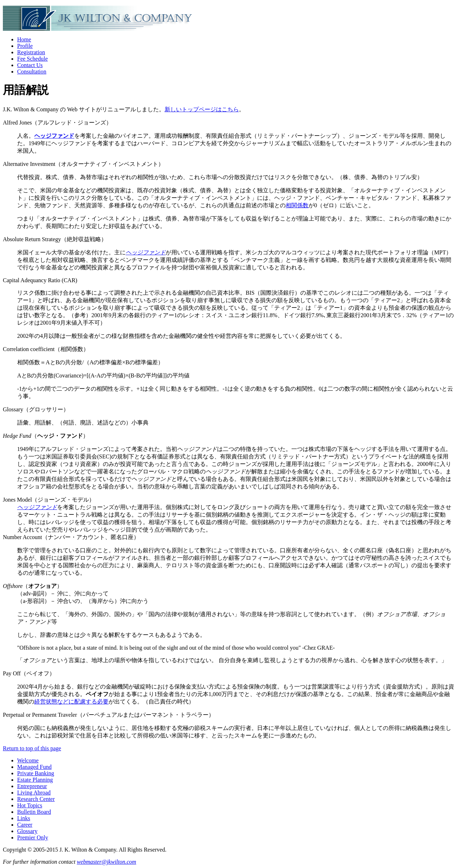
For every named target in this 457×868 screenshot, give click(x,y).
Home (24, 39)
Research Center (36, 799)
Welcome (28, 760)
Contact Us (30, 65)
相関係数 (297, 205)
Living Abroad (34, 793)
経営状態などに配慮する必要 (71, 702)
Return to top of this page (32, 748)
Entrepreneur (32, 786)
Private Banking (36, 773)
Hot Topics (30, 805)
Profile (25, 46)
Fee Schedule (32, 59)
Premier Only (33, 837)
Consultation (32, 72)
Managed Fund (34, 767)
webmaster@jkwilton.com (106, 862)
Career (25, 825)
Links (24, 818)
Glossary (27, 831)
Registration (31, 52)
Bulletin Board (34, 812)
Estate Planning (35, 780)
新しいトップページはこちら (202, 109)
